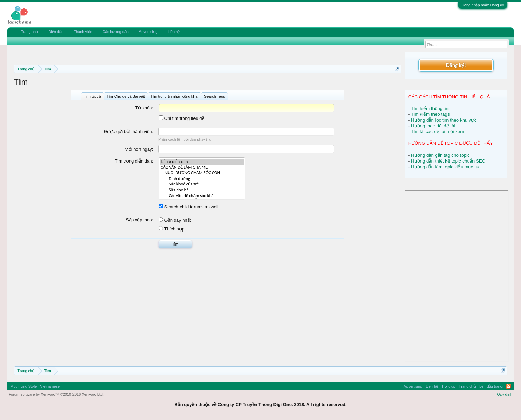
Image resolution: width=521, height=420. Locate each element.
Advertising (148, 32)
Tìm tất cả (92, 96)
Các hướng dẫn (116, 32)
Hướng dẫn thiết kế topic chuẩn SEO (448, 161)
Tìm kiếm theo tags (430, 114)
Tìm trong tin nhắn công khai (175, 96)
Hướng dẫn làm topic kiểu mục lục (446, 167)
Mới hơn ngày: (139, 149)
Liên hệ (174, 32)
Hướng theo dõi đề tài (433, 126)
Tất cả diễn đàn (202, 162)
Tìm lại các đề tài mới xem (438, 132)
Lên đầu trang (491, 386)
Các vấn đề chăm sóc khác (202, 196)
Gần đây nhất (175, 220)
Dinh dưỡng (202, 179)
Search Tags (215, 96)
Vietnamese (50, 386)
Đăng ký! (456, 65)
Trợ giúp (448, 386)
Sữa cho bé (202, 190)
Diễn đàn (56, 32)
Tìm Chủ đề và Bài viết (126, 96)
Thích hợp (171, 229)
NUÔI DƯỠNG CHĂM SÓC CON (202, 173)
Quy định (505, 394)
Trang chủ (29, 32)
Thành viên (83, 32)
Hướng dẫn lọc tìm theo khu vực (444, 120)
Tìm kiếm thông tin (430, 108)
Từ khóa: (144, 108)
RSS (508, 386)
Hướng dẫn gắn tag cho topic (440, 155)
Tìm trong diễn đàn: (134, 161)
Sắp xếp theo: (139, 220)
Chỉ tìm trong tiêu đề (182, 118)
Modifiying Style (23, 386)
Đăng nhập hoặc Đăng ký (483, 5)
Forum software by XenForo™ (56, 394)
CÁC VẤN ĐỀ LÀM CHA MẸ (202, 167)
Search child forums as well (189, 207)
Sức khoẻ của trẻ (202, 184)
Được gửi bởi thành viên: (128, 132)
